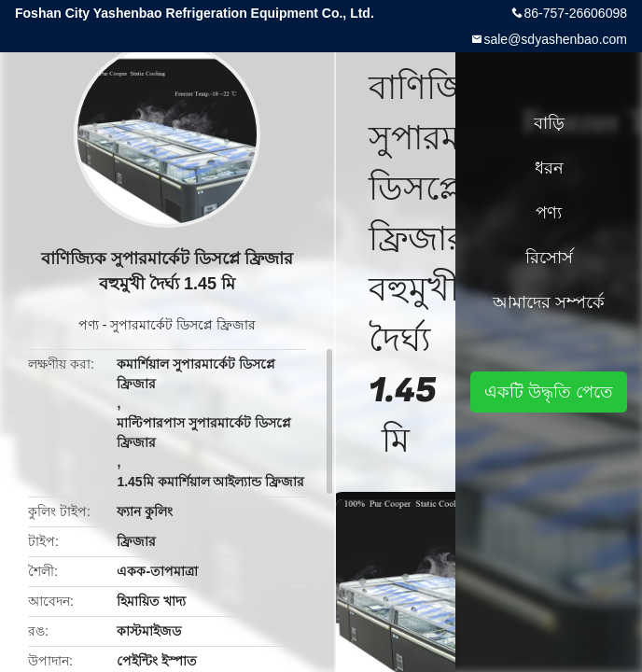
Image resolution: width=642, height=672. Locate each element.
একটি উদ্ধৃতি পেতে (549, 392)
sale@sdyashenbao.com (555, 39)
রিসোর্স (549, 258)
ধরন (549, 168)
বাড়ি (549, 123)
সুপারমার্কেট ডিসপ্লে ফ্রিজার (183, 325)
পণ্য (89, 325)
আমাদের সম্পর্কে (549, 302)
